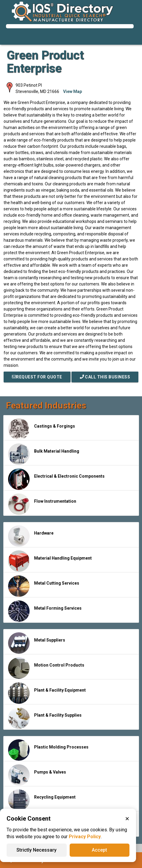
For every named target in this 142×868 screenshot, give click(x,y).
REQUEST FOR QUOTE (37, 377)
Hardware (31, 536)
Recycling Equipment (42, 800)
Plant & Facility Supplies (45, 718)
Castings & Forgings (42, 429)
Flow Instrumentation (42, 504)
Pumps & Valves (37, 775)
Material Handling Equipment (50, 561)
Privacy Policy (85, 837)
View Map (72, 91)
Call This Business (105, 377)
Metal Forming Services (45, 611)
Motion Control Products (46, 668)
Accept (99, 850)
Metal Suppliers (37, 643)
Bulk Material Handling (44, 454)
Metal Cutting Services (44, 586)
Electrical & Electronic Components (56, 479)
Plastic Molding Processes (48, 750)
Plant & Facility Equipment (47, 693)
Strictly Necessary (36, 850)
